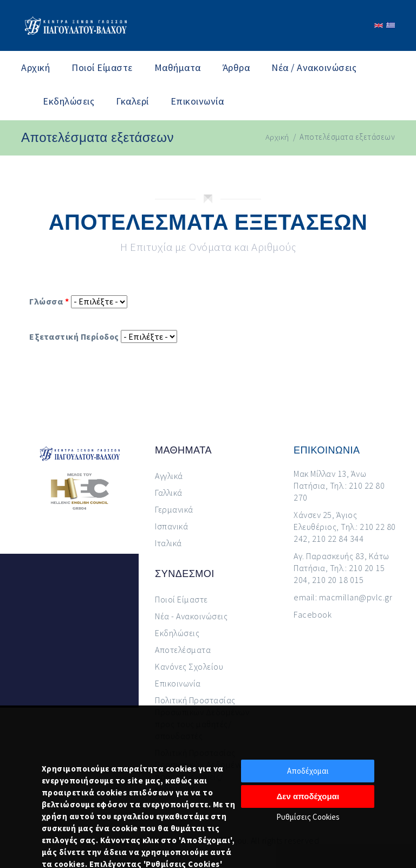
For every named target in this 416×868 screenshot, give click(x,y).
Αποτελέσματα (183, 650)
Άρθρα (236, 67)
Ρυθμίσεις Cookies (308, 817)
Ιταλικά (168, 543)
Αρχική (35, 67)
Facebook (313, 614)
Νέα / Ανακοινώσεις (314, 67)
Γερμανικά (174, 509)
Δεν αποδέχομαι (308, 796)
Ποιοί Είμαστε (102, 67)
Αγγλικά (169, 476)
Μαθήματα (178, 67)
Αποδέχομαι (308, 771)
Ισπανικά (171, 526)
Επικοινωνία (197, 101)
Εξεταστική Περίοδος (74, 336)
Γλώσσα (49, 301)
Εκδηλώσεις (69, 101)
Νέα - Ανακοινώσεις (191, 616)
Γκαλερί (132, 101)
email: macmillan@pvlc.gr (343, 597)
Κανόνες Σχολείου (189, 666)
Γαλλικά (169, 493)
